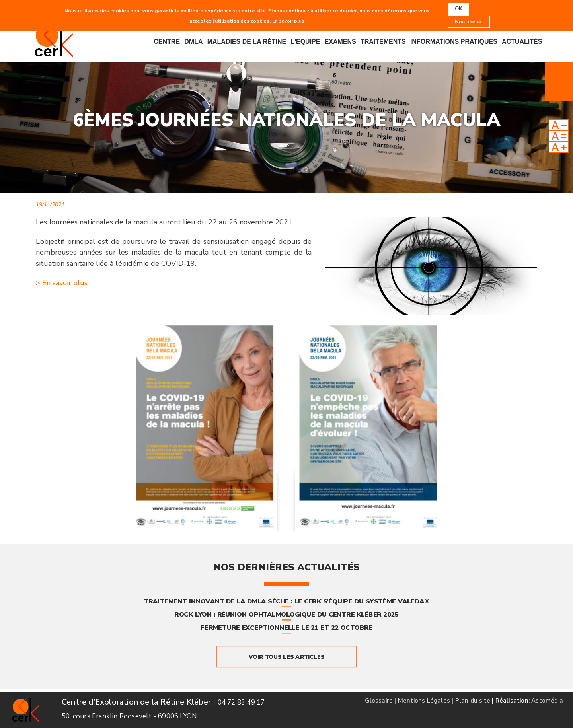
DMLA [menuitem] (193, 42)
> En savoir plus (62, 283)
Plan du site (473, 701)
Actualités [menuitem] (522, 42)
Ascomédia (547, 701)
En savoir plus (288, 21)
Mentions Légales (424, 701)
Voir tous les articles (286, 657)
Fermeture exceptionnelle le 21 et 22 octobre (286, 628)
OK (459, 9)
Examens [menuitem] (340, 42)
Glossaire (379, 701)
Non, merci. (469, 21)
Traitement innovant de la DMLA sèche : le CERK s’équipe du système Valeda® (286, 602)
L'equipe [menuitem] (305, 42)
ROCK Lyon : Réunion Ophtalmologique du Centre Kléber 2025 (286, 615)
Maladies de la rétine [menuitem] (247, 42)
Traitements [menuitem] (383, 42)
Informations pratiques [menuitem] (454, 42)
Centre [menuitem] (167, 42)
